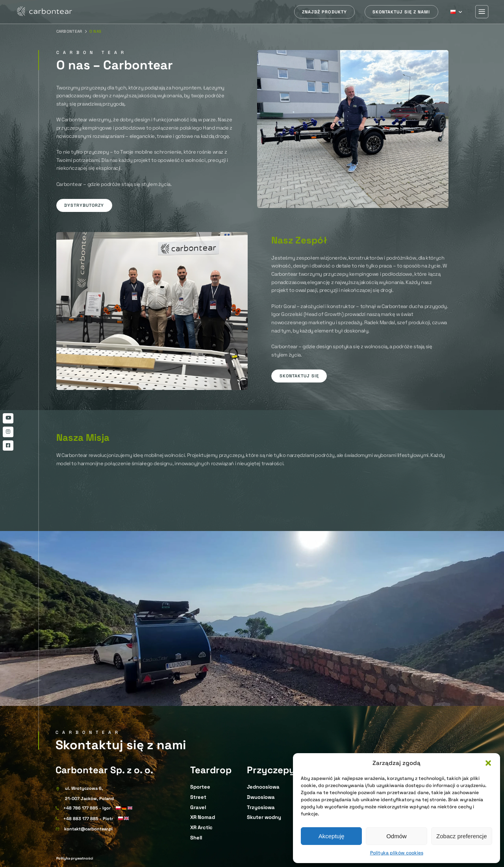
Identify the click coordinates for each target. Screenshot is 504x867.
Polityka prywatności (75, 858)
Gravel (198, 807)
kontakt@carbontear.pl (88, 829)
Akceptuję (332, 836)
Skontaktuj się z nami (401, 12)
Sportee (200, 787)
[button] (488, 763)
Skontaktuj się (299, 376)
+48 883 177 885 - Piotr (88, 819)
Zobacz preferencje (461, 836)
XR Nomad (203, 817)
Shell (196, 838)
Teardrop (211, 770)
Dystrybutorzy (84, 205)
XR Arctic (201, 827)
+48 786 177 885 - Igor (87, 808)
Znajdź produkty (324, 12)
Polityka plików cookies (397, 853)
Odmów (397, 836)
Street (198, 797)
